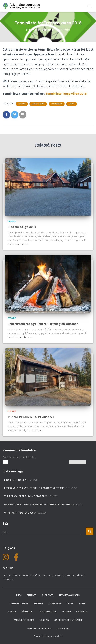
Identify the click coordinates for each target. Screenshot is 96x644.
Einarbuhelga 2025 (22, 227)
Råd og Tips (28, 612)
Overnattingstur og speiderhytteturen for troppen (37, 504)
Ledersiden (63, 628)
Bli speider (47, 595)
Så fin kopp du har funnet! (68, 620)
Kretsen (66, 612)
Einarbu (12, 221)
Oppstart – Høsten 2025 (19, 513)
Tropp (72, 104)
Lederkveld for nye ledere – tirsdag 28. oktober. (43, 324)
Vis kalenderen (78, 462)
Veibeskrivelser (48, 612)
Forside (22, 104)
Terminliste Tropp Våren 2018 (66, 94)
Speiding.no (82, 612)
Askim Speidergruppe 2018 (48, 636)
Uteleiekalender (19, 603)
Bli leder (32, 595)
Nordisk (12, 612)
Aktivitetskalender (69, 595)
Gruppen (38, 603)
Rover (82, 603)
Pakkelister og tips (24, 620)
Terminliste (57, 104)
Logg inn (44, 620)
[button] (5, 462)
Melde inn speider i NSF (39, 628)
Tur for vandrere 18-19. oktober (31, 417)
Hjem (19, 595)
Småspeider (55, 603)
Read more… (22, 244)
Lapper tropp (38, 104)
